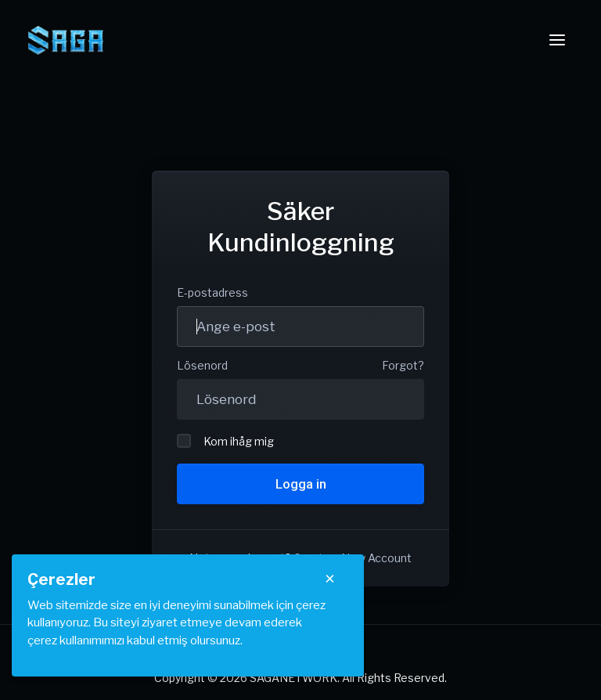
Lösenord (202, 365)
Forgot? (403, 365)
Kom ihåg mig (225, 441)
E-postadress (212, 292)
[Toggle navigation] (557, 40)
